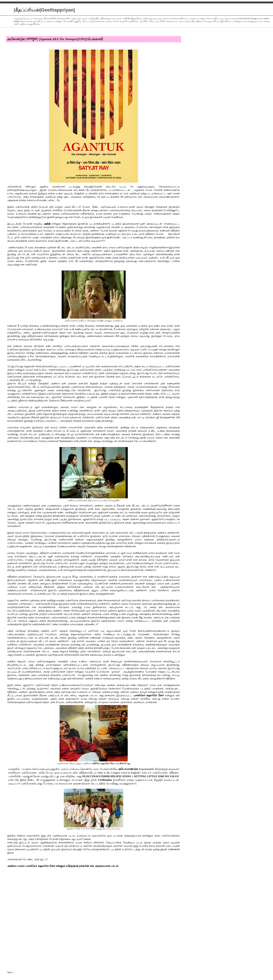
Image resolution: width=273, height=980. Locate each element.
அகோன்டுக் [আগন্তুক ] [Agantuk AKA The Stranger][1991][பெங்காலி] (55, 39)
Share (10, 972)
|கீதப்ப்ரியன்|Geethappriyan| (44, 10)
